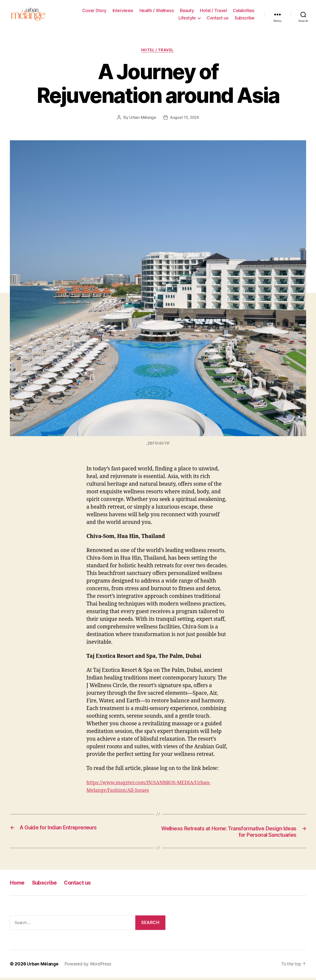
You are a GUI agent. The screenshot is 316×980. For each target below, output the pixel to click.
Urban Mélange (142, 119)
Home (18, 885)
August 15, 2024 (185, 119)
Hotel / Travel (213, 11)
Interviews (123, 11)
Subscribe (245, 19)
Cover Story (94, 11)
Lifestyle (187, 19)
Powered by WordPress (89, 966)
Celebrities (244, 11)
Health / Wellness (157, 11)
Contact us (217, 19)
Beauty (187, 11)
